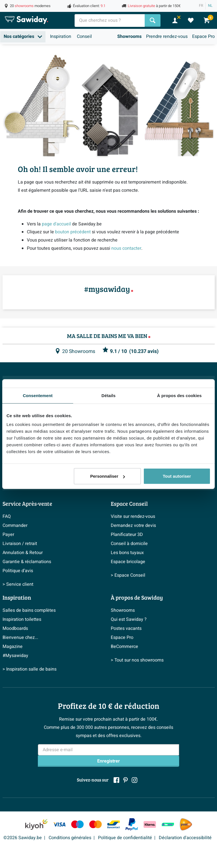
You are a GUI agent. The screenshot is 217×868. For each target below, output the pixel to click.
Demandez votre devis (133, 525)
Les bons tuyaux (127, 553)
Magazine (13, 647)
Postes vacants (126, 628)
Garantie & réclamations (27, 562)
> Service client (18, 584)
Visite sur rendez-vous (133, 516)
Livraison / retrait (20, 544)
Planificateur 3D (127, 535)
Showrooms (129, 36)
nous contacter (126, 248)
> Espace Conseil (128, 575)
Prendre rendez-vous (167, 36)
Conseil (84, 36)
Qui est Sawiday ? (129, 619)
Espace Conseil (129, 503)
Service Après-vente (27, 503)
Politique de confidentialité (125, 838)
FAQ (7, 516)
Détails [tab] (108, 395)
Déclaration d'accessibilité (185, 838)
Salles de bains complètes (29, 610)
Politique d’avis (18, 571)
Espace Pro (203, 36)
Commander (15, 525)
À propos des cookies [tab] (179, 395)
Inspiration (61, 36)
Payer (8, 535)
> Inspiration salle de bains (30, 669)
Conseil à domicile (129, 544)
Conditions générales (70, 838)
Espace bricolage (128, 562)
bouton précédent (73, 232)
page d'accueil (56, 224)
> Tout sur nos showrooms (137, 660)
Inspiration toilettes (22, 619)
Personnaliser (108, 476)
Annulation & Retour (23, 553)
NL (210, 6)
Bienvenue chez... (20, 637)
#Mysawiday (15, 656)
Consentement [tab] (38, 395)
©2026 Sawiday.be (23, 838)
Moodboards (15, 628)
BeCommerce (124, 647)
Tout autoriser (177, 476)
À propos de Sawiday (137, 597)
